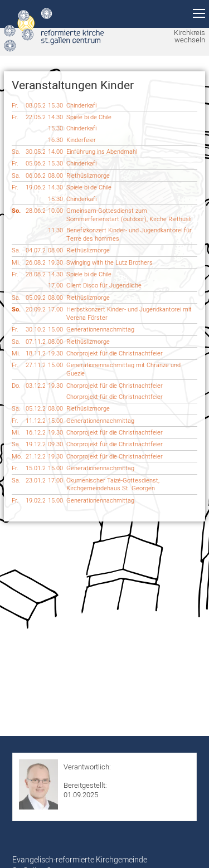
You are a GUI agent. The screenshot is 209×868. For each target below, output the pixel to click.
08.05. (35, 106)
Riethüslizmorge (88, 175)
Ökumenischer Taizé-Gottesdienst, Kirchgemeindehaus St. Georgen (113, 484)
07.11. (35, 342)
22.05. (35, 117)
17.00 (55, 285)
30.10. (35, 330)
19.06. (35, 187)
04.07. (35, 250)
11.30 (55, 230)
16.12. (35, 433)
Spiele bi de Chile (89, 117)
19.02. (35, 501)
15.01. (35, 468)
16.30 (55, 140)
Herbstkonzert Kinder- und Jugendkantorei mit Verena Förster (129, 313)
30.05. (35, 152)
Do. (16, 386)
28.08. (35, 274)
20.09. (35, 309)
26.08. (35, 263)
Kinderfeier (81, 140)
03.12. (35, 386)
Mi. (16, 262)
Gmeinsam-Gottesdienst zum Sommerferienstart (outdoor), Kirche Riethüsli (129, 215)
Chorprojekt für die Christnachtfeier (115, 353)
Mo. (17, 456)
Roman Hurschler (91, 776)
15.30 (55, 105)
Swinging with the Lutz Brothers (110, 262)
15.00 (55, 329)
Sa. (16, 152)
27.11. (35, 365)
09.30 (55, 444)
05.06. (35, 164)
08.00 (55, 175)
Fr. (15, 105)
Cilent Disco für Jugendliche (104, 285)
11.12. (35, 421)
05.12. (35, 409)
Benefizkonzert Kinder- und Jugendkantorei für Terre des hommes (129, 234)
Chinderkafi (81, 105)
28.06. (35, 211)
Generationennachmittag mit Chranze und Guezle (123, 369)
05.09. (35, 298)
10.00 (55, 211)
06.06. (35, 176)
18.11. (35, 353)
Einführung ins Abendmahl (102, 152)
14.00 (55, 152)
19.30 (55, 262)
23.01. (35, 481)
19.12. (35, 444)
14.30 (55, 117)
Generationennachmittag (100, 329)
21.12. (35, 457)
